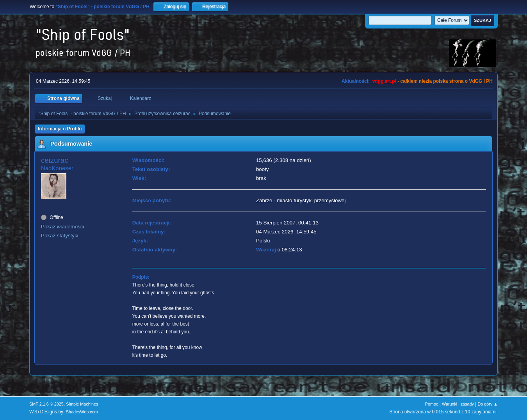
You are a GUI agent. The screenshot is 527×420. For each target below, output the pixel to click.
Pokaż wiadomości (62, 227)
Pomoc (432, 404)
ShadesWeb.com (82, 412)
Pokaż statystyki (60, 236)
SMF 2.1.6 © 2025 (46, 404)
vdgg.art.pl (384, 81)
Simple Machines (82, 404)
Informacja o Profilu (60, 129)
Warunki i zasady (458, 404)
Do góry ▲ (488, 404)
